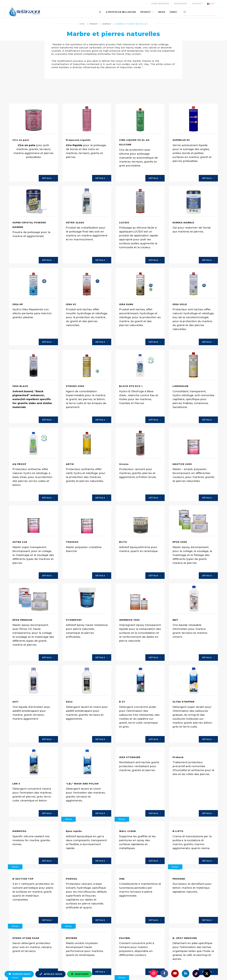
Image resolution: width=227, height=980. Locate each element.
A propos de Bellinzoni (121, 12)
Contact (197, 3)
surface (107, 24)
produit (147, 12)
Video (173, 12)
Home (82, 24)
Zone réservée (160, 3)
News (162, 12)
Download (180, 3)
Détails (48, 206)
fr (211, 4)
